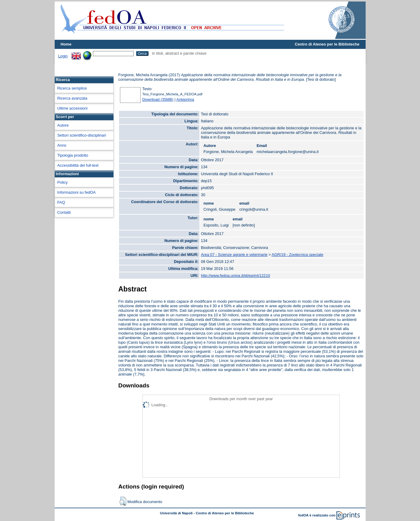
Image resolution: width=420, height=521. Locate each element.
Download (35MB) (158, 99)
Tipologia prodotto (73, 155)
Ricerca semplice (72, 88)
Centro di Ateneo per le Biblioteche (327, 44)
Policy (63, 182)
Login (63, 56)
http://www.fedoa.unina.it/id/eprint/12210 (236, 276)
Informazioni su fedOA (77, 192)
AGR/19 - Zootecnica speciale (298, 255)
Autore (63, 125)
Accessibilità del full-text (78, 165)
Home (66, 44)
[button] (123, 501)
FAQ (61, 202)
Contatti (64, 212)
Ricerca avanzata (72, 98)
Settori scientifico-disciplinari (82, 135)
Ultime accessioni (73, 108)
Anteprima (185, 99)
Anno (62, 145)
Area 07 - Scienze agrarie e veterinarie (234, 255)
